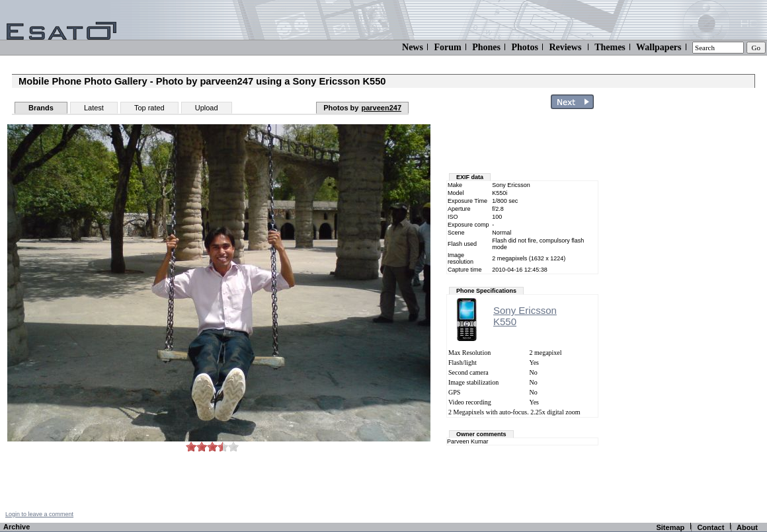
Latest (94, 108)
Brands (41, 108)
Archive (17, 527)
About (747, 527)
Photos (524, 47)
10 (233, 446)
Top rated (149, 108)
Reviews (565, 47)
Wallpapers (659, 47)
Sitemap (670, 527)
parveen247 (381, 108)
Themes (610, 47)
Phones (486, 47)
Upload (207, 108)
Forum (447, 47)
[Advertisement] (689, 313)
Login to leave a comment (39, 514)
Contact (710, 527)
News (413, 47)
